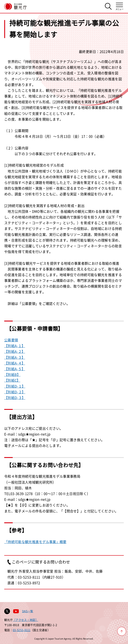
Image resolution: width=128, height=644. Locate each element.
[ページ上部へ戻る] (122, 631)
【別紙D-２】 (15, 392)
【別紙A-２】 (15, 351)
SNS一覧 (28, 611)
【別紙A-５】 (15, 369)
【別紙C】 (12, 380)
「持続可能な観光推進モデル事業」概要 (35, 542)
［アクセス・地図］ (25, 620)
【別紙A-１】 (15, 346)
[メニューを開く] (119, 6)
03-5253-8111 (22, 630)
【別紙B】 (12, 374)
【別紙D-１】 (15, 386)
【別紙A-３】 (15, 357)
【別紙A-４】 (15, 363)
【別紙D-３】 (15, 398)
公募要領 (11, 340)
